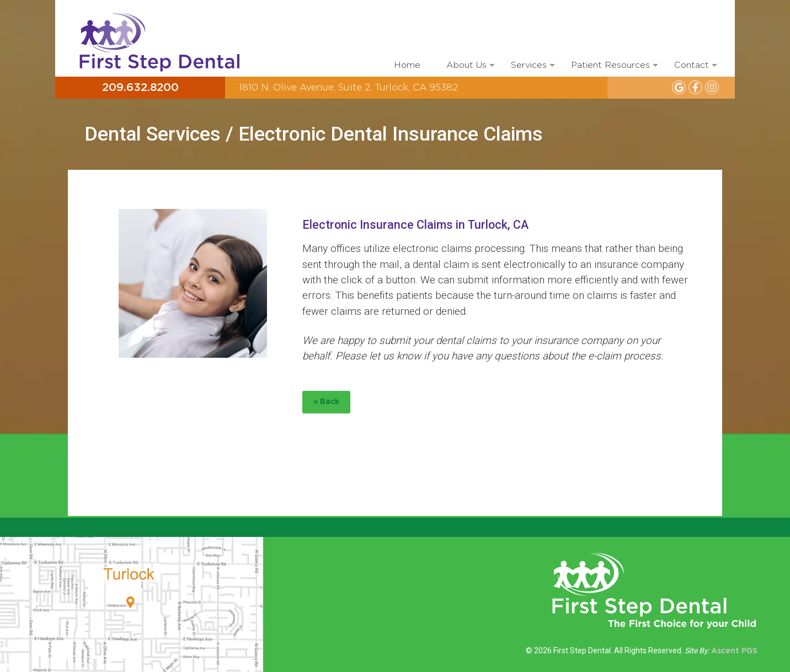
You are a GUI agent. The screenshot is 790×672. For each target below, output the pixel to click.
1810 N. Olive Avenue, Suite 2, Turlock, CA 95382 (348, 87)
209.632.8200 (140, 88)
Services (532, 68)
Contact (695, 68)
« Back (326, 402)
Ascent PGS (734, 651)
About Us (470, 68)
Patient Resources (614, 68)
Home (407, 65)
